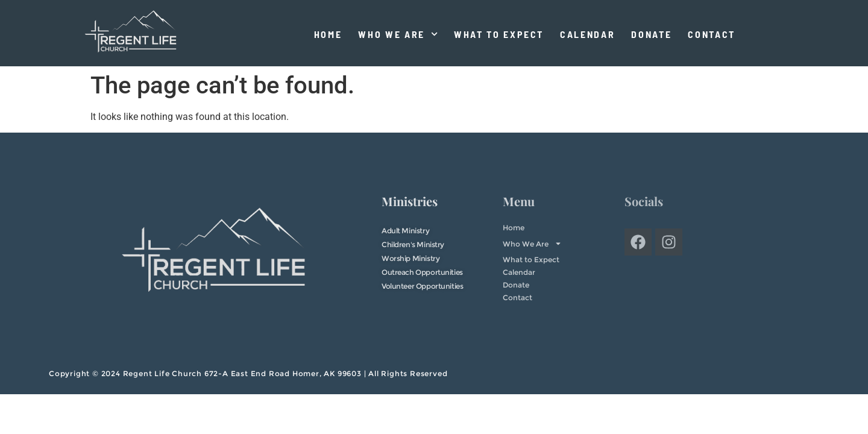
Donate (651, 34)
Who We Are (398, 34)
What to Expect (499, 34)
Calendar (587, 34)
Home (328, 34)
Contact (712, 34)
